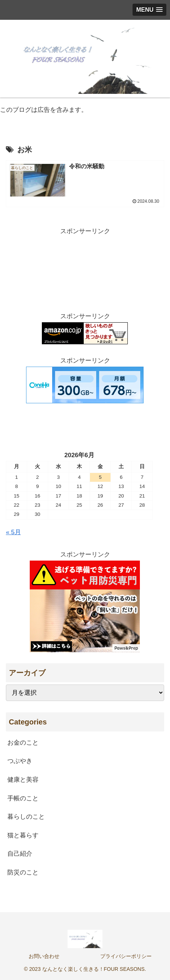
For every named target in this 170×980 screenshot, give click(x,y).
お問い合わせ (44, 956)
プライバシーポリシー (126, 956)
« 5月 (13, 532)
